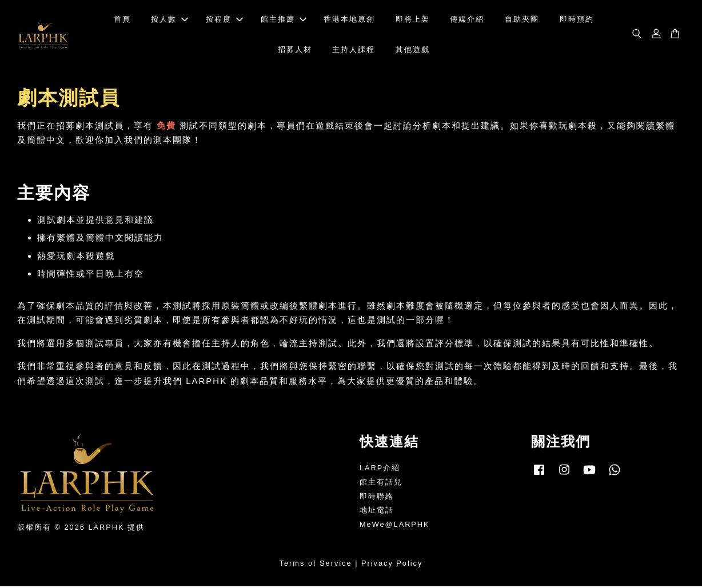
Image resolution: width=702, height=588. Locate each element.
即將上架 (413, 20)
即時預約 (577, 20)
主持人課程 (354, 50)
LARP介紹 (380, 469)
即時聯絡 (377, 498)
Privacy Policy (392, 565)
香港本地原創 (349, 20)
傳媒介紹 (467, 20)
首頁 (122, 20)
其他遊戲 (413, 50)
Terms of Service (316, 565)
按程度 (224, 20)
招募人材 (295, 50)
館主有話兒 (381, 484)
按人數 (169, 20)
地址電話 (377, 512)
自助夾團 (522, 20)
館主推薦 (284, 20)
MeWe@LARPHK (395, 526)
